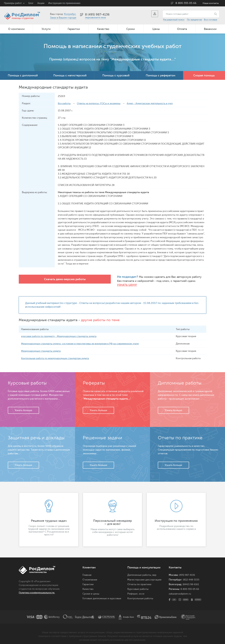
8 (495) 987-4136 (97, 14)
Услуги (46, 29)
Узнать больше (23, 407)
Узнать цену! (159, 281)
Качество (103, 29)
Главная (87, 572)
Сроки (131, 29)
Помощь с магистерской (70, 75)
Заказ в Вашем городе (63, 18)
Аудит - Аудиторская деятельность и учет (155, 103)
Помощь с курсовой (116, 75)
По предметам (194, 20)
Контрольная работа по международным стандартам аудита (58, 355)
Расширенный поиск (174, 20)
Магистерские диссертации (144, 576)
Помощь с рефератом (161, 75)
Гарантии (74, 29)
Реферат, (133, 590)
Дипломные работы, (140, 572)
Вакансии (210, 29)
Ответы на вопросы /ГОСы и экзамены (101, 103)
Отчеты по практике (139, 581)
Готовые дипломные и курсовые (102, 595)
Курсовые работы (138, 586)
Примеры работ (13, 3)
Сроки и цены (91, 590)
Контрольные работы (140, 595)
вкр (154, 572)
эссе (142, 590)
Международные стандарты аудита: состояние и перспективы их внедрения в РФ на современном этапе (85, 340)
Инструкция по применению (64, 3)
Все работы (65, 103)
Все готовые (211, 20)
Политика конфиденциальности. (39, 589)
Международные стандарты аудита (42, 348)
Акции (41, 3)
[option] (49, 516)
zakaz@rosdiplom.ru (180, 590)
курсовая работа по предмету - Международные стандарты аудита (62, 333)
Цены (156, 29)
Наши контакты (211, 3)
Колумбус (70, 14)
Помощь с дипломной (23, 75)
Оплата (182, 29)
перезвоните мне (95, 18)
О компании (16, 29)
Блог (31, 3)
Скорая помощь (204, 75)
